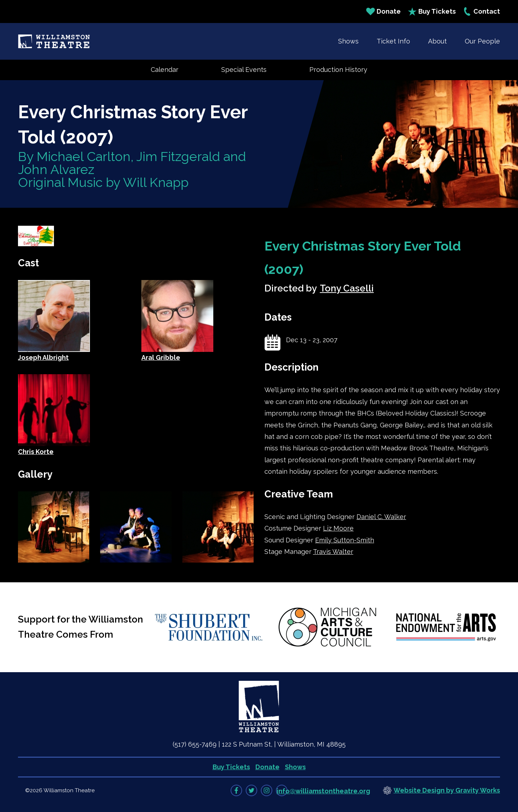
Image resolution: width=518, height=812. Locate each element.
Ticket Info (393, 41)
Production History (338, 70)
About (437, 41)
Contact (481, 12)
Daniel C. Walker (381, 517)
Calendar (165, 70)
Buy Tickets (432, 12)
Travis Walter (333, 552)
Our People (482, 41)
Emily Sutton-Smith (345, 540)
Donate (383, 12)
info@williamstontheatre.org (323, 791)
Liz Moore (338, 528)
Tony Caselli (347, 288)
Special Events (244, 70)
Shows (348, 41)
